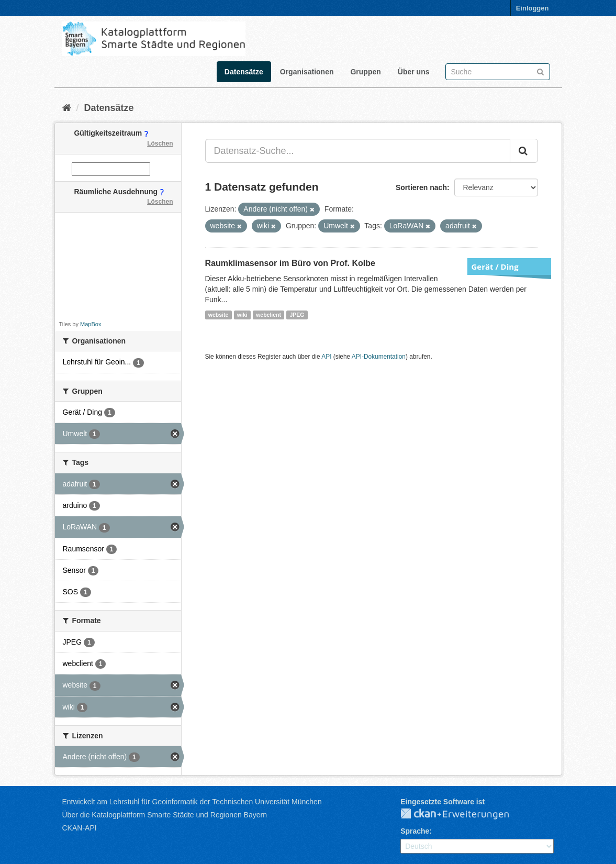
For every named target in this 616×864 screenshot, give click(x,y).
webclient (268, 315)
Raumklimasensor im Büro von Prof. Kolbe (290, 263)
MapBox (91, 324)
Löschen (160, 143)
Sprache (415, 831)
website (219, 315)
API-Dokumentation (379, 357)
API (326, 357)
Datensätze (244, 72)
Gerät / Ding (495, 267)
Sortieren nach (421, 187)
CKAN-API (80, 828)
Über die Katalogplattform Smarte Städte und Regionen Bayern (165, 815)
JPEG (297, 315)
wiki (242, 315)
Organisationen (307, 72)
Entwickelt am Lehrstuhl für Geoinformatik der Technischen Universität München (192, 802)
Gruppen (365, 72)
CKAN (463, 814)
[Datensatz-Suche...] (358, 151)
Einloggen (533, 8)
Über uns (414, 72)
